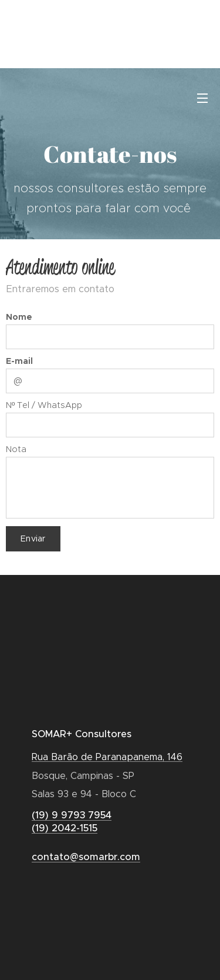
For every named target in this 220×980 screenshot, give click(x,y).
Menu (202, 98)
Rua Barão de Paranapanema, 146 (107, 757)
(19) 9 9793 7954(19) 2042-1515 (72, 822)
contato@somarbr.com (86, 857)
